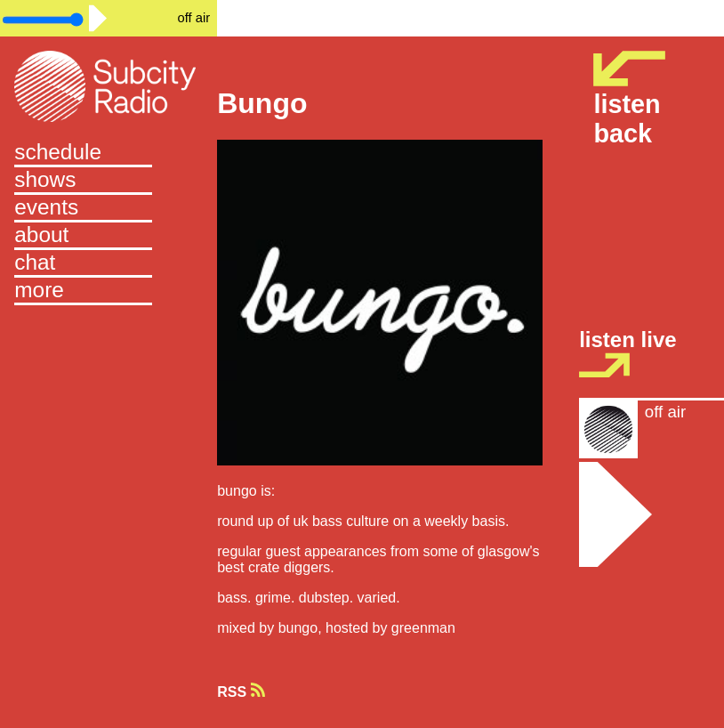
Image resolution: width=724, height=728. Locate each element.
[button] (109, 291)
